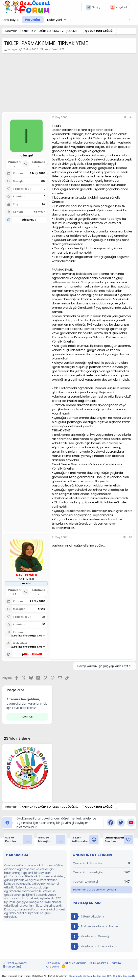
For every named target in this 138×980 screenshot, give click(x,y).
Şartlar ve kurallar (74, 963)
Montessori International (94, 946)
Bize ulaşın (53, 963)
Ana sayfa (11, 20)
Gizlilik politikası (99, 963)
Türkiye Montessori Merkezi (96, 926)
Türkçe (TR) (12, 967)
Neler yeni (54, 20)
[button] (65, 20)
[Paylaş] (125, 117)
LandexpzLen (114, 838)
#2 (131, 537)
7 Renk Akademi (88, 916)
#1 (131, 117)
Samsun (40, 212)
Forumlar (33, 20)
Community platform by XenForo (103, 976)
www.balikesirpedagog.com (26, 636)
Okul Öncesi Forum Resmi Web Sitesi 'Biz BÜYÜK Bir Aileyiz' (34, 976)
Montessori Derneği (90, 936)
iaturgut (13, 49)
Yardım (116, 963)
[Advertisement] (69, 84)
